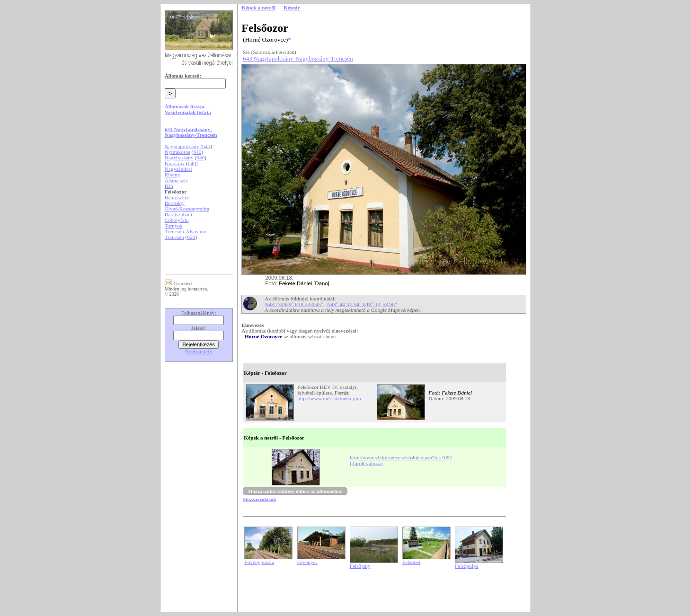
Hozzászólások (259, 499)
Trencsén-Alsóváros (186, 231)
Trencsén (174, 237)
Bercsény (175, 203)
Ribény (173, 175)
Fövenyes (307, 562)
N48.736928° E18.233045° (294, 304)
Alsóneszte (177, 180)
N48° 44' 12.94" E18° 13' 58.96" (362, 304)
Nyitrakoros (177, 152)
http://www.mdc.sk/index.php (329, 398)
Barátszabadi (179, 214)
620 (191, 237)
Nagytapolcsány (182, 146)
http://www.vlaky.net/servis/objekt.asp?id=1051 (401, 458)
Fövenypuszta (259, 562)
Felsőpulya (467, 566)
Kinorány (175, 163)
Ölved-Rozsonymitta (187, 209)
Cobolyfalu (177, 220)
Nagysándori (178, 169)
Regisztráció (199, 352)
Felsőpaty (360, 566)
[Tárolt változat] (367, 463)
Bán (169, 186)
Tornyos (173, 226)
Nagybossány (179, 158)
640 (206, 146)
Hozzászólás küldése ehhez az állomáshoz (295, 491)
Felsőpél (411, 562)
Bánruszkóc (177, 197)
